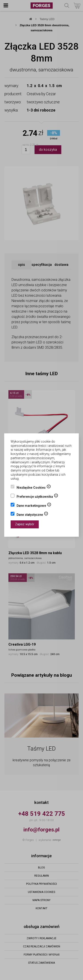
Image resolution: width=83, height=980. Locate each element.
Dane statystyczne (32, 515)
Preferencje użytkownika (37, 497)
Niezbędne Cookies (34, 488)
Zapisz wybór (25, 524)
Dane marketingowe (34, 506)
